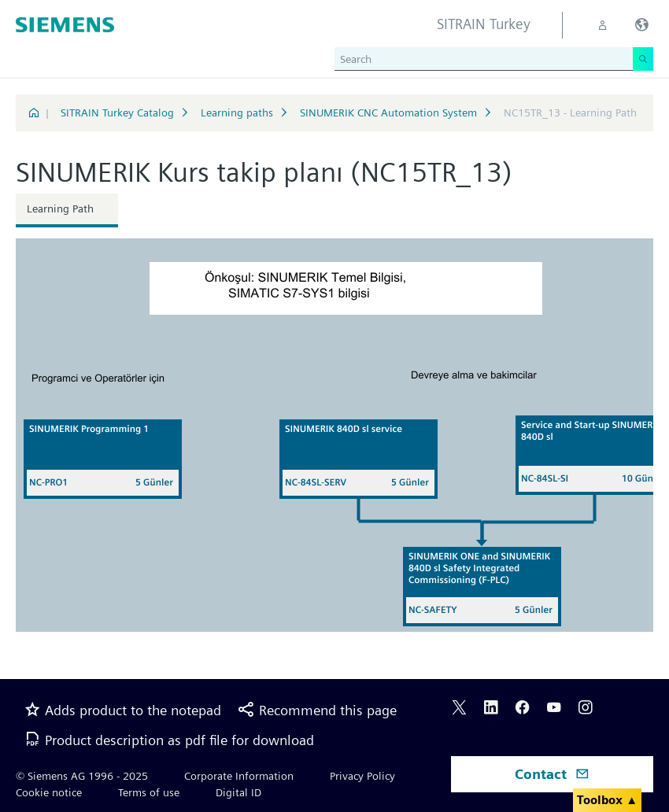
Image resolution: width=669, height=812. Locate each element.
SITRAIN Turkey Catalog (117, 113)
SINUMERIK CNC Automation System (388, 113)
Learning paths (237, 113)
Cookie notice (49, 792)
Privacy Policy (362, 776)
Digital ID (238, 792)
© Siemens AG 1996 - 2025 (82, 776)
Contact (552, 774)
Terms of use (149, 792)
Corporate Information (239, 776)
